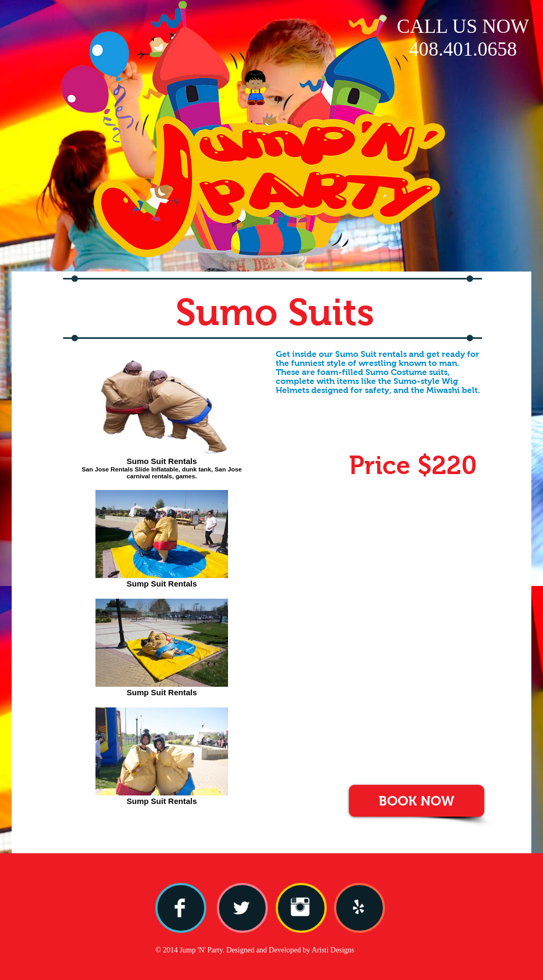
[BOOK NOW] (417, 801)
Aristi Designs (333, 950)
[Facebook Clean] (180, 908)
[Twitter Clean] (241, 908)
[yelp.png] (358, 907)
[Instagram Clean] (300, 907)
